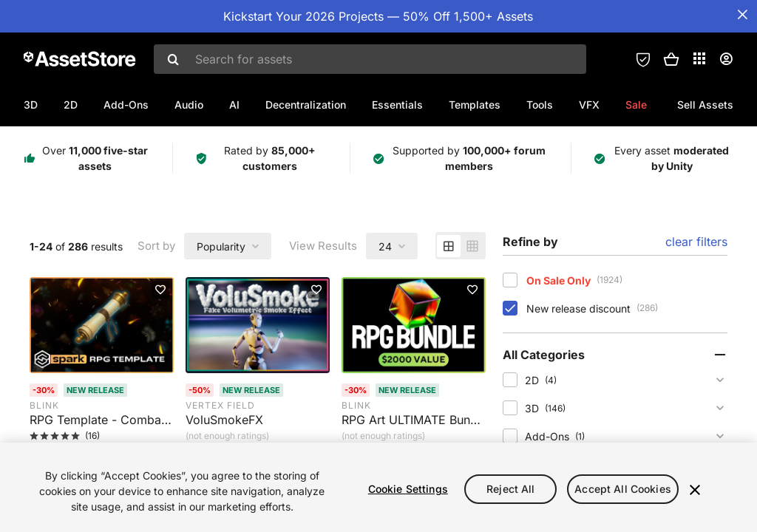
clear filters (696, 242)
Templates (475, 105)
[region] (378, 487)
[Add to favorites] (160, 290)
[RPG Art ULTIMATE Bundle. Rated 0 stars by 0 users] (414, 426)
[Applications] (699, 58)
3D (31, 105)
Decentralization (306, 105)
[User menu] (726, 59)
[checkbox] (510, 280)
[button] (671, 59)
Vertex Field (220, 405)
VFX (589, 105)
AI (234, 105)
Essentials (397, 105)
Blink (44, 405)
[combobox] (370, 59)
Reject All (510, 489)
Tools (540, 105)
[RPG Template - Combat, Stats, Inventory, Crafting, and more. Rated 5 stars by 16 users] (102, 426)
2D (71, 105)
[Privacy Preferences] (643, 59)
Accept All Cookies (623, 489)
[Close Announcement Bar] (742, 15)
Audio (189, 105)
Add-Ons (126, 105)
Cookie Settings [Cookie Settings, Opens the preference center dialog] (408, 489)
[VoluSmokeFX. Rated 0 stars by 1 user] (258, 426)
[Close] (695, 490)
